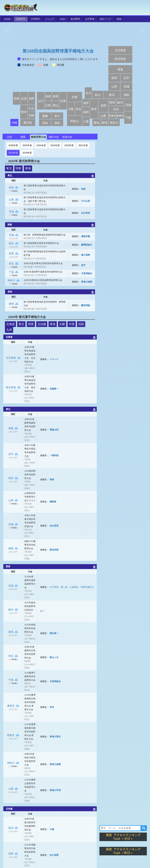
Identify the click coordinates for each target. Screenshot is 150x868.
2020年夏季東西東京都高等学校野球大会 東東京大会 (30, 702)
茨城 (14, 235)
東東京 (13, 706)
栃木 (14, 243)
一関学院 (54, 455)
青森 (13, 428)
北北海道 (13, 358)
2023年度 (55, 145)
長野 (13, 854)
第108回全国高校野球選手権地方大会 (58, 51)
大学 (35, 19)
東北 (9, 168)
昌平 (83, 265)
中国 (72, 324)
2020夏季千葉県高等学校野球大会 (30, 676)
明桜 (52, 479)
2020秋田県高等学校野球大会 (30, 475)
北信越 (42, 324)
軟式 (75, 19)
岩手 (13, 454)
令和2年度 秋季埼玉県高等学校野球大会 (43, 263)
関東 (18, 168)
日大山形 (86, 201)
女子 (90, 19)
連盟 (23, 137)
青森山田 (54, 430)
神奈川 (14, 280)
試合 (10, 137)
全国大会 (67, 137)
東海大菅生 (55, 737)
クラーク (54, 359)
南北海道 (13, 387)
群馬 (14, 254)
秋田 (14, 188)
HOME (7, 19)
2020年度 (13, 153)
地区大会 (54, 137)
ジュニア (50, 19)
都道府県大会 (38, 137)
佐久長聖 (54, 855)
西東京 (13, 735)
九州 (9, 330)
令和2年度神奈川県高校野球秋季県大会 (43, 280)
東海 (28, 168)
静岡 (14, 304)
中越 (52, 829)
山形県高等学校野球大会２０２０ (30, 497)
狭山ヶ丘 (54, 657)
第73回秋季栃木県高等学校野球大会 (41, 243)
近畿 (62, 324)
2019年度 (27, 153)
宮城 (14, 212)
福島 (13, 548)
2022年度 (69, 145)
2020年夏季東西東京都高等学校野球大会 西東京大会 (30, 732)
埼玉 (14, 264)
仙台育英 (86, 213)
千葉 (14, 272)
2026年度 (13, 145)
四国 (81, 324)
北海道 (10, 324)
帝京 (52, 707)
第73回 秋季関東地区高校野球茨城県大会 (45, 235)
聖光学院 (54, 550)
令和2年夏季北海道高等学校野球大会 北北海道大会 (30, 354)
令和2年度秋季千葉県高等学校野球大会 (43, 272)
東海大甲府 (55, 790)
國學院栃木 (87, 245)
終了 (42, 611)
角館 (83, 189)
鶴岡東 (53, 502)
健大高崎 (86, 255)
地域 (119, 19)
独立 (106, 19)
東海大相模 (87, 282)
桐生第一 (54, 633)
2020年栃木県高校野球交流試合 (30, 606)
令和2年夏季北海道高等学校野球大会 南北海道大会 (30, 384)
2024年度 (41, 145)
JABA (63, 19)
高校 (21, 19)
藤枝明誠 (86, 305)
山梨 (13, 789)
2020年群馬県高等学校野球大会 (30, 628)
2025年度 (27, 145)
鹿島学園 (86, 236)
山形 (14, 200)
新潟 (13, 828)
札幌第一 (54, 389)
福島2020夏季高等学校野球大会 (30, 545)
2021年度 (83, 145)
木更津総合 (87, 273)
